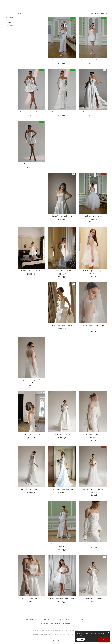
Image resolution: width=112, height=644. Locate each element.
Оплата (48, 619)
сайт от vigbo (56, 640)
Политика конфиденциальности (40, 634)
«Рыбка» (8, 23)
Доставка (65, 619)
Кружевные (9, 25)
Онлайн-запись (104, 640)
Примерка (32, 619)
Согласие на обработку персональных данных (67, 634)
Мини (7, 28)
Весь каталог (10, 17)
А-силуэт (8, 20)
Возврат (81, 619)
